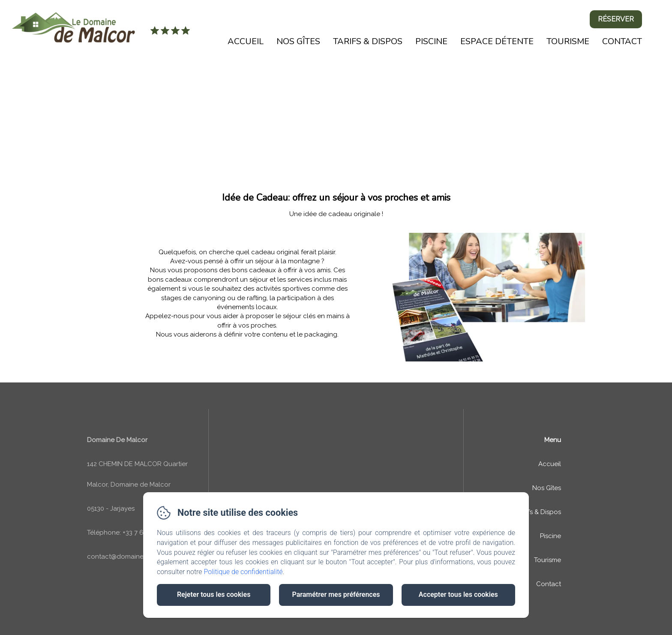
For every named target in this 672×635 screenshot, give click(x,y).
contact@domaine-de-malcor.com (140, 557)
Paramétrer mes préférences (336, 594)
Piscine (431, 41)
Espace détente (497, 41)
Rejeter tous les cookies (214, 594)
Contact (622, 41)
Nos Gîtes (298, 41)
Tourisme (568, 41)
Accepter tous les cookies (458, 594)
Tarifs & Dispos (368, 41)
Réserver (616, 19)
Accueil (246, 41)
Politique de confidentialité (243, 572)
